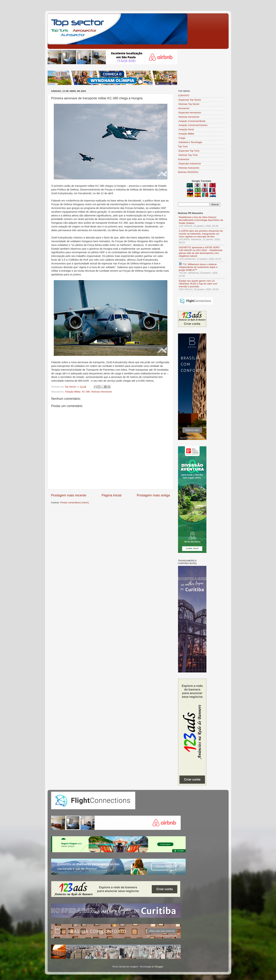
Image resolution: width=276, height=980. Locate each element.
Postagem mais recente (69, 495)
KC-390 (86, 392)
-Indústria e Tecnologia (190, 142)
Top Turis (183, 146)
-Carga (182, 138)
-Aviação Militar (186, 134)
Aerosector (184, 108)
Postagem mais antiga (153, 495)
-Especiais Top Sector (190, 100)
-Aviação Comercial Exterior (193, 125)
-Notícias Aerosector (189, 117)
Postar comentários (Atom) (75, 503)
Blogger (159, 967)
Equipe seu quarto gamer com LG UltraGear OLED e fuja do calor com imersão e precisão (198, 284)
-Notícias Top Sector (189, 104)
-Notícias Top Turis (188, 155)
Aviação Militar (73, 392)
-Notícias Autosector (189, 168)
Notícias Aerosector (102, 392)
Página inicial (112, 495)
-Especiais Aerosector (190, 113)
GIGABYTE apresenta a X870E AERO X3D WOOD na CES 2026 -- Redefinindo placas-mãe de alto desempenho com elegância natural (201, 252)
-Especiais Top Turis (189, 151)
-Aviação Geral (186, 129)
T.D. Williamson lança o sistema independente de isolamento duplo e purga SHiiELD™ (198, 267)
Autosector (184, 159)
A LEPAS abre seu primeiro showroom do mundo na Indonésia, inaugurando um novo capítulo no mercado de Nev (201, 234)
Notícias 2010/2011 (188, 172)
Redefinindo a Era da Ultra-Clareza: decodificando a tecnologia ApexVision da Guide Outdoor (201, 220)
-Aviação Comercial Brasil (192, 121)
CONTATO (184, 95)
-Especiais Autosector (190, 164)
